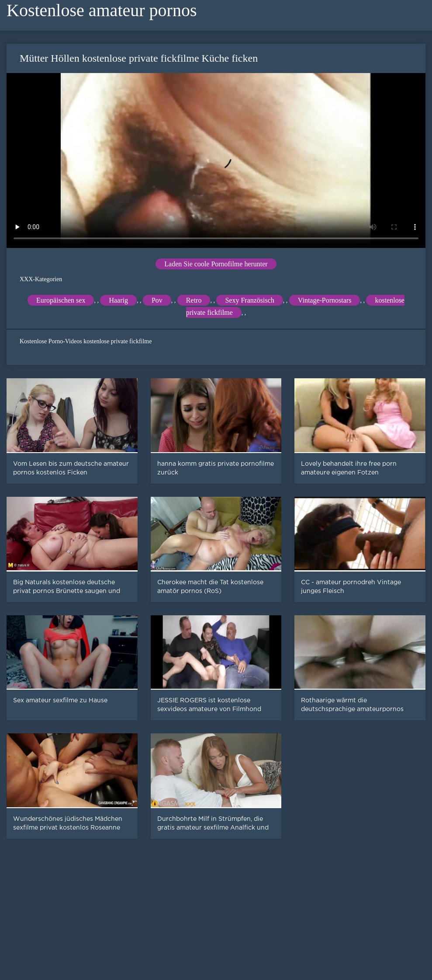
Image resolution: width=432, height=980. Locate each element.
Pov (157, 300)
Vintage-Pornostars (325, 300)
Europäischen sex (61, 300)
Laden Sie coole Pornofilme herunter (216, 264)
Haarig (118, 300)
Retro (194, 300)
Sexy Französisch (249, 300)
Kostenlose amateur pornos (102, 10)
